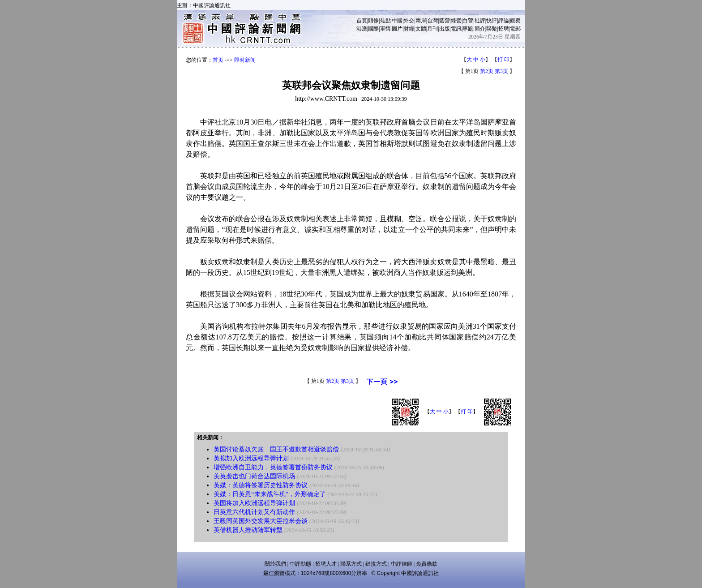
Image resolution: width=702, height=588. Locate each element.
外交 (409, 21)
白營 (468, 21)
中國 (397, 21)
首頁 (362, 21)
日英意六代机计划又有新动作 (254, 512)
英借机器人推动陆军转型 (248, 530)
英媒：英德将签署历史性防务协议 (261, 485)
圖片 (397, 29)
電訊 (456, 29)
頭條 (373, 21)
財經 (409, 29)
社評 (480, 21)
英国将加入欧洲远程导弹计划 (254, 503)
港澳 (362, 29)
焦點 (385, 21)
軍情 (385, 29)
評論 (504, 21)
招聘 (504, 29)
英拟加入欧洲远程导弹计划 (251, 458)
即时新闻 (245, 60)
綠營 (456, 21)
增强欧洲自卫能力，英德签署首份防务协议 (273, 467)
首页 (218, 60)
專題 (468, 29)
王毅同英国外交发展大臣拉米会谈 (261, 521)
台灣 (432, 21)
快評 (492, 21)
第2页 (487, 71)
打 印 (503, 60)
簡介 (480, 29)
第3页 (501, 71)
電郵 (515, 29)
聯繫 (492, 29)
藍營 (445, 21)
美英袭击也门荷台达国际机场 (254, 476)
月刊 (432, 29)
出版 (445, 29)
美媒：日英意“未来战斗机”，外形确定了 (270, 494)
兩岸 (421, 21)
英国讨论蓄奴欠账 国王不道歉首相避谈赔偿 (276, 449)
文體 (421, 29)
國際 (373, 29)
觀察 (515, 21)
